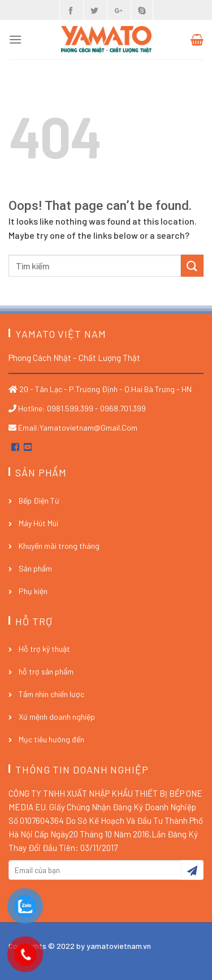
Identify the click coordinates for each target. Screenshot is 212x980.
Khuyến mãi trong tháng (59, 546)
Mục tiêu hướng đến (51, 739)
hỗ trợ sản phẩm (46, 671)
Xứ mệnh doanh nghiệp (57, 717)
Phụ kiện (33, 591)
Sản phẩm (35, 568)
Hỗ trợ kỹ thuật (44, 649)
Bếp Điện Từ (39, 500)
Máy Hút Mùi (38, 523)
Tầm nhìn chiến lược (51, 694)
